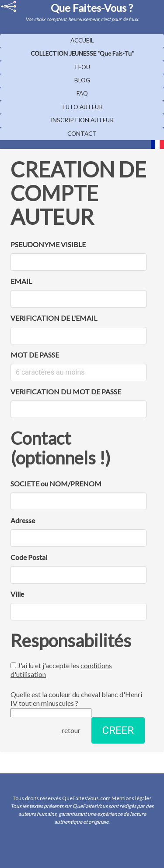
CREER (118, 730)
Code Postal (29, 557)
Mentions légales (132, 798)
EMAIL (21, 281)
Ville (17, 594)
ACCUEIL (82, 40)
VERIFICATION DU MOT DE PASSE (66, 391)
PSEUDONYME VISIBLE (48, 244)
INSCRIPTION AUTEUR (82, 120)
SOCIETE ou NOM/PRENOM (56, 484)
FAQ (82, 93)
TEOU (82, 67)
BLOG (82, 80)
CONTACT (82, 134)
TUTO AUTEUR (82, 107)
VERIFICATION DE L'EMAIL (54, 318)
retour (71, 730)
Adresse (23, 520)
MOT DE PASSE (35, 355)
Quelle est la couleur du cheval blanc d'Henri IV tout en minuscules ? (76, 704)
